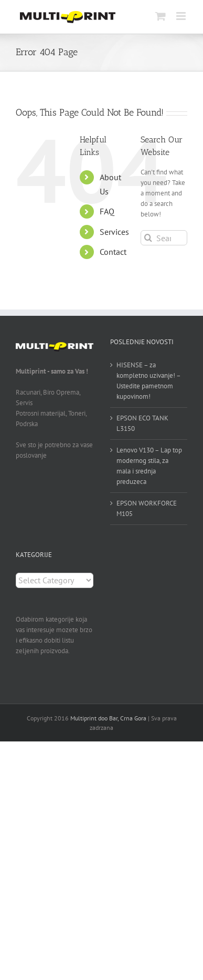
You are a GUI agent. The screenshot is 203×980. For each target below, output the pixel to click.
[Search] (148, 238)
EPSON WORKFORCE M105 (147, 508)
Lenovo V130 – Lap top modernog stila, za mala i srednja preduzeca (149, 466)
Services (114, 232)
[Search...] (164, 238)
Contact (113, 252)
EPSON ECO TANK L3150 (142, 423)
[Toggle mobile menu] (182, 16)
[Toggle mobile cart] (161, 16)
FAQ (107, 211)
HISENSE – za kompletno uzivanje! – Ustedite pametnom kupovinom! (148, 381)
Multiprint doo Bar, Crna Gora (108, 718)
